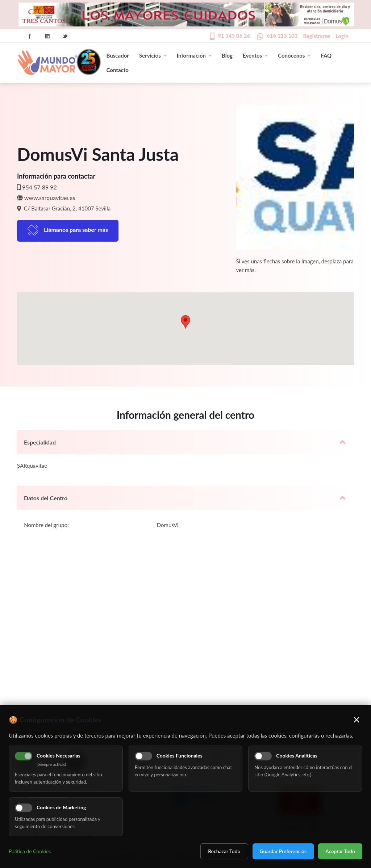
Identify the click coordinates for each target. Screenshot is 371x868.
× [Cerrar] (357, 719)
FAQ (326, 55)
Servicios (153, 55)
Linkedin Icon (47, 36)
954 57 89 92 (39, 187)
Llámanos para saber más (76, 229)
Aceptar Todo (340, 851)
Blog (227, 55)
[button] (185, 322)
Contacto (118, 70)
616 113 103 (282, 36)
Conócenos (294, 55)
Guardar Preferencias (283, 851)
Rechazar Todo (224, 851)
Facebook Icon (30, 36)
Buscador (118, 55)
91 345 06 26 (234, 36)
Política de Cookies (30, 851)
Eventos (255, 55)
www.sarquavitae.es (50, 198)
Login (342, 36)
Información (194, 55)
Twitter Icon (65, 36)
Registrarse (317, 36)
